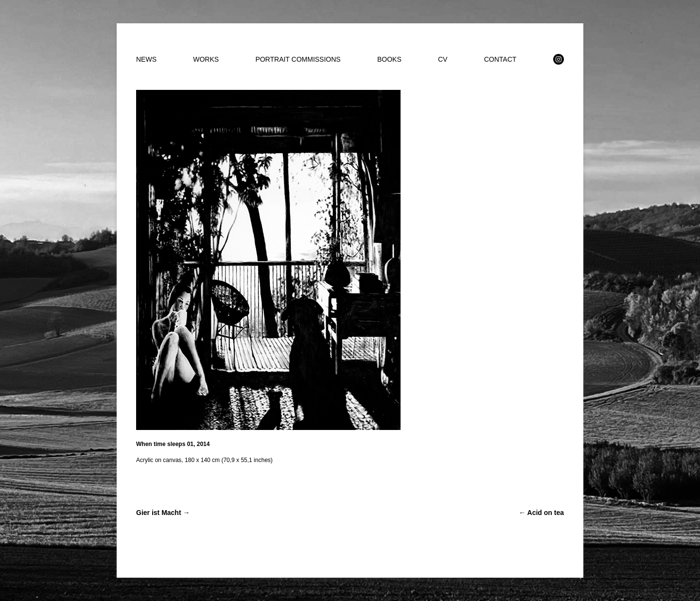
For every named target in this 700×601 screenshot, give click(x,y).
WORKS (206, 59)
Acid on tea (541, 513)
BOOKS (389, 59)
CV (443, 59)
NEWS (146, 59)
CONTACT (500, 59)
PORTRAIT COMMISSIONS (298, 59)
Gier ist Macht (163, 513)
